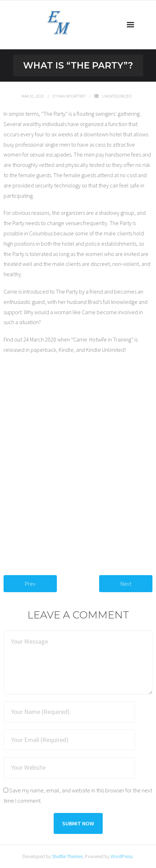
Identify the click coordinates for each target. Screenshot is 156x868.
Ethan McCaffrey (69, 96)
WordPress (122, 856)
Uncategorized (117, 96)
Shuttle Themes (67, 856)
